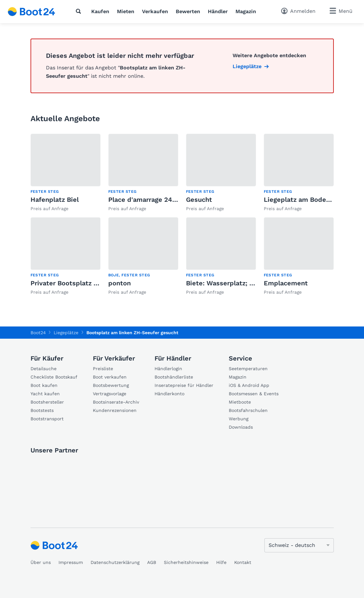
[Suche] (80, 11)
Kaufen (100, 11)
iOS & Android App (249, 385)
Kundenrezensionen (115, 410)
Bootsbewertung (111, 385)
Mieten (126, 11)
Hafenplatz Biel (55, 200)
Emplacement (286, 283)
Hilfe (221, 562)
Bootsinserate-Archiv (116, 402)
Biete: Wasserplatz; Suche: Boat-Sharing (250, 283)
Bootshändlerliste (174, 377)
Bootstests (42, 410)
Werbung (239, 419)
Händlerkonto (169, 394)
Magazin (246, 11)
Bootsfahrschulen (248, 410)
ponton (120, 283)
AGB (152, 562)
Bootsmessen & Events (254, 394)
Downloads (241, 427)
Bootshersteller (47, 402)
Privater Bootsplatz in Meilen (76, 283)
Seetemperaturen (248, 369)
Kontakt (243, 562)
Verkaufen (155, 11)
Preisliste (103, 369)
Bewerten (188, 11)
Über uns (41, 562)
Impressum (71, 562)
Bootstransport (47, 419)
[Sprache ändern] (299, 545)
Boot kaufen (44, 385)
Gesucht (199, 200)
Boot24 (38, 333)
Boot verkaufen (110, 377)
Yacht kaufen (45, 394)
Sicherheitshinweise (186, 562)
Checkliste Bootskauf (54, 377)
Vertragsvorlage (110, 394)
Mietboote (240, 402)
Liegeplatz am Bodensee (302, 200)
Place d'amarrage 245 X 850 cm (158, 200)
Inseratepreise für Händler (184, 385)
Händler (218, 11)
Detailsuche (44, 369)
